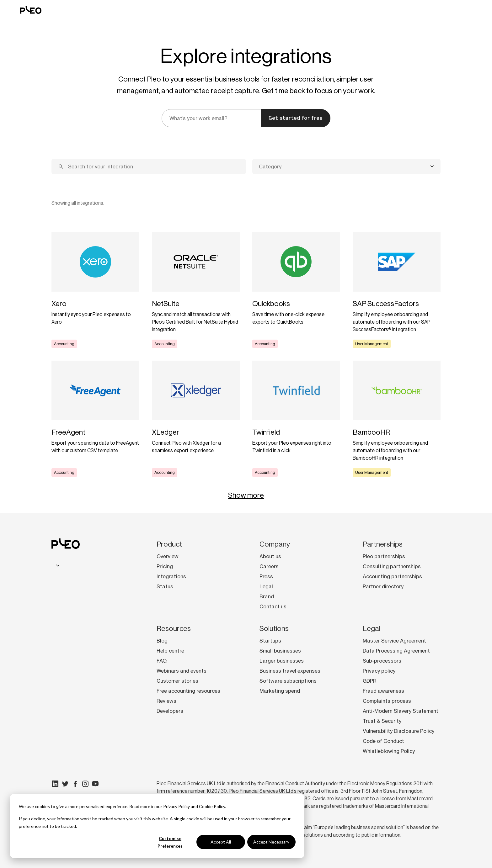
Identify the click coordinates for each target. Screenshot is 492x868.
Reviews (166, 701)
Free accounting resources (188, 691)
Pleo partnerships (384, 556)
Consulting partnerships (392, 566)
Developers (170, 711)
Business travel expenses (290, 671)
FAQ (162, 661)
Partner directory (383, 586)
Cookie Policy (212, 806)
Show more (246, 495)
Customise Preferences (170, 842)
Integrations (171, 576)
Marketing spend (280, 691)
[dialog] (157, 826)
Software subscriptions (288, 681)
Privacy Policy (176, 806)
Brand (267, 596)
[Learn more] (95, 290)
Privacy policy (379, 671)
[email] (211, 118)
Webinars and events (182, 671)
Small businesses (280, 651)
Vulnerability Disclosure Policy (398, 731)
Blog (162, 641)
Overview (168, 556)
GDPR (370, 681)
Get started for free (296, 118)
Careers (269, 566)
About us (270, 556)
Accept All (221, 842)
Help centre (170, 651)
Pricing (165, 566)
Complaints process (387, 701)
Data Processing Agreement (396, 651)
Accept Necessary (271, 842)
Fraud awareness (383, 691)
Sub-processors (382, 661)
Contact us (273, 606)
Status (165, 586)
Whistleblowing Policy (389, 751)
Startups (270, 641)
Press (266, 576)
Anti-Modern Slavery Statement (401, 711)
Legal (266, 586)
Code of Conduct (383, 741)
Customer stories (177, 681)
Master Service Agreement (394, 641)
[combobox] (346, 167)
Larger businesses (282, 661)
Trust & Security (382, 721)
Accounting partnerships (392, 576)
